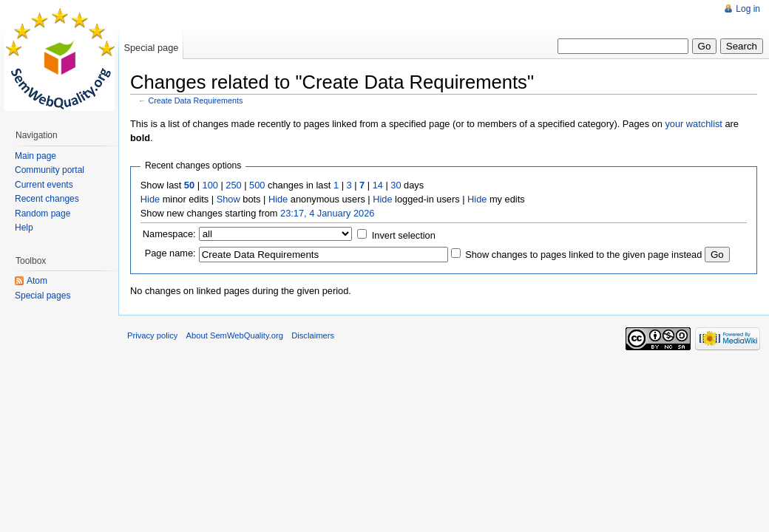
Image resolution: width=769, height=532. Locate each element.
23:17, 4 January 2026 (327, 213)
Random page (43, 214)
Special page (151, 48)
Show (228, 199)
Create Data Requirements (196, 100)
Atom (37, 281)
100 (210, 185)
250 (233, 185)
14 (378, 185)
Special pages (43, 296)
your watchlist (694, 124)
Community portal (50, 170)
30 (396, 185)
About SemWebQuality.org (235, 335)
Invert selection (404, 235)
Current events (44, 185)
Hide (150, 199)
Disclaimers (313, 335)
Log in (748, 9)
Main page (35, 156)
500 (257, 185)
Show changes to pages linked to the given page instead (583, 255)
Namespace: (169, 234)
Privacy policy (152, 335)
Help (24, 228)
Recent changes (47, 199)
